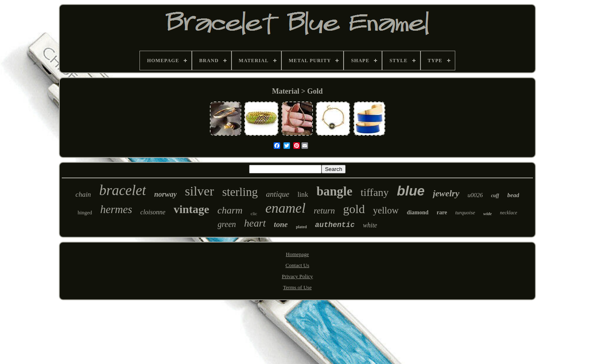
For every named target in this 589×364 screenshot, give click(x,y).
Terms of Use (297, 287)
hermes (116, 209)
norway (165, 194)
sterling (240, 192)
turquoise (465, 212)
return (324, 211)
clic (254, 213)
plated (301, 227)
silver (199, 191)
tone (281, 224)
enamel (286, 208)
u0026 (475, 195)
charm (230, 210)
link (303, 194)
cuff (495, 195)
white (370, 225)
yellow (386, 210)
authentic (335, 225)
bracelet (123, 190)
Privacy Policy (297, 276)
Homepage (297, 254)
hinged (85, 212)
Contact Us (297, 265)
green (227, 224)
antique (278, 194)
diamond (418, 212)
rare (442, 212)
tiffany (374, 192)
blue (411, 191)
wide (488, 213)
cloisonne (153, 212)
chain (83, 194)
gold (354, 209)
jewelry (446, 193)
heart (255, 223)
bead (513, 195)
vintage (191, 209)
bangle (335, 191)
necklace (508, 213)
